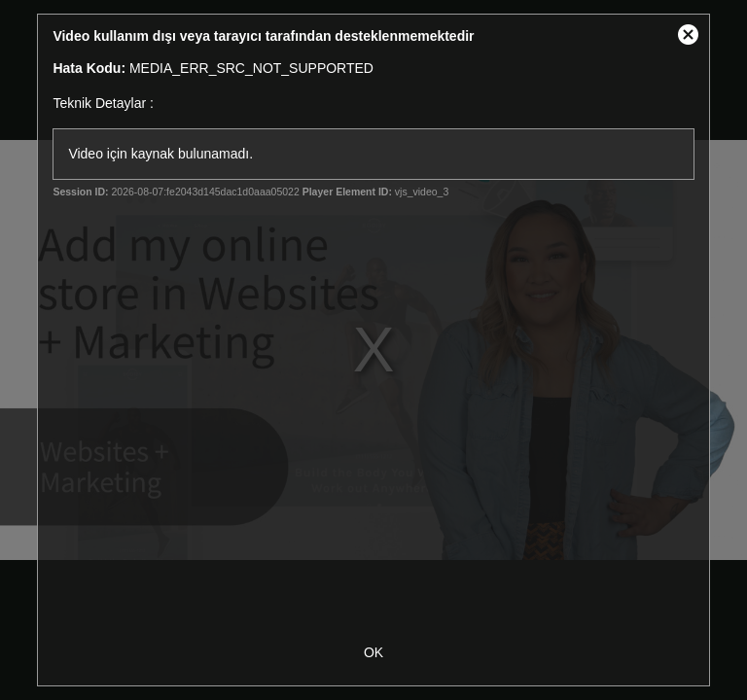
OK (373, 652)
